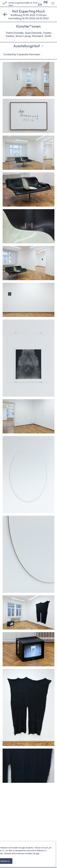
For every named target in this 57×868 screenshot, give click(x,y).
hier (38, 853)
